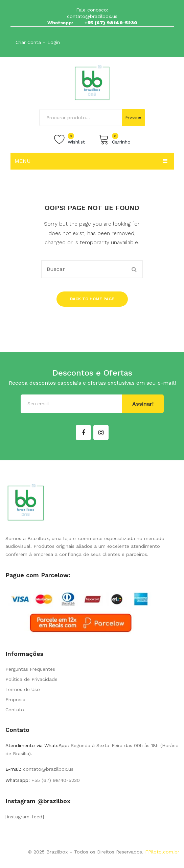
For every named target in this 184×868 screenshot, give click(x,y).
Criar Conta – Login (38, 42)
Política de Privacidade (31, 679)
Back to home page (92, 299)
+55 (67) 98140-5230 (111, 23)
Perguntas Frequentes (30, 669)
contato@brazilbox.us (92, 16)
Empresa (15, 699)
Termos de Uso (23, 689)
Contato (15, 710)
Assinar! (143, 404)
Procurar (134, 117)
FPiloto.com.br (162, 852)
